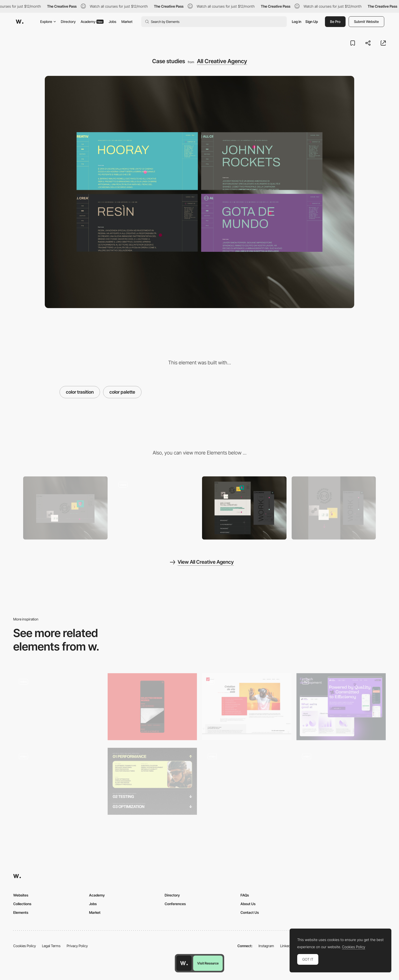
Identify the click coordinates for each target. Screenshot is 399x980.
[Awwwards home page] (184, 963)
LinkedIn (287, 946)
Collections (22, 904)
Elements (21, 912)
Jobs (112, 22)
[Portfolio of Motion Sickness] (58, 781)
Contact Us (250, 912)
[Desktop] (65, 508)
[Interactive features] (341, 781)
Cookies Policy (25, 946)
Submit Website (366, 22)
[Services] (152, 781)
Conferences (175, 904)
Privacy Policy (77, 946)
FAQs (245, 895)
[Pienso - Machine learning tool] (58, 705)
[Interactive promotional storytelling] (247, 780)
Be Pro (335, 22)
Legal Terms (51, 946)
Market (127, 22)
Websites (21, 895)
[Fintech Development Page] (341, 707)
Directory (68, 22)
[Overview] (244, 508)
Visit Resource (208, 963)
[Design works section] (152, 707)
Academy (92, 22)
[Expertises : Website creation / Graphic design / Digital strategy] (247, 707)
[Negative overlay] (155, 508)
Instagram (266, 946)
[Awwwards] (20, 22)
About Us (248, 904)
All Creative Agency (222, 61)
